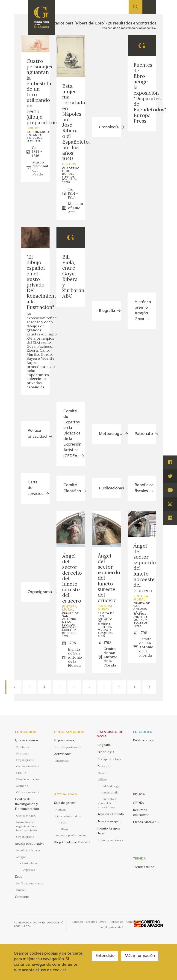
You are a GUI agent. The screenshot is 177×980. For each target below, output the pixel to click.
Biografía (104, 745)
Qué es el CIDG (26, 816)
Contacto (22, 897)
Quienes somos (27, 740)
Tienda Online (144, 867)
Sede (19, 877)
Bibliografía (111, 792)
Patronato (23, 753)
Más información (140, 956)
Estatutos (22, 747)
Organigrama (25, 760)
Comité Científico (27, 766)
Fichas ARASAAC (146, 822)
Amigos (21, 857)
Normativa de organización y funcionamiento (27, 826)
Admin (130, 922)
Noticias (61, 810)
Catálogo (104, 766)
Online (102, 773)
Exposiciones (64, 740)
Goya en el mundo (110, 814)
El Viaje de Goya (109, 759)
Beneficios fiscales (28, 850)
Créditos (91, 922)
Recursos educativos (141, 812)
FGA (64, 822)
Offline (102, 779)
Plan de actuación (28, 779)
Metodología (112, 786)
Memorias (62, 761)
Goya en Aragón (109, 821)
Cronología (105, 752)
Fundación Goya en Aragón (37, 923)
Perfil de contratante (30, 883)
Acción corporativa (30, 844)
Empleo (21, 890)
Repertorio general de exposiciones (108, 803)
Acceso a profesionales (71, 835)
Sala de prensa (65, 803)
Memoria (22, 786)
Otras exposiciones (68, 747)
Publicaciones (143, 740)
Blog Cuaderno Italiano (72, 842)
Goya (64, 829)
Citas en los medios (68, 816)
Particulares (30, 863)
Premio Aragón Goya (108, 831)
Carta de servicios (28, 792)
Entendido (105, 956)
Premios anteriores (110, 840)
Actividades (63, 754)
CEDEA (21, 773)
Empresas (28, 870)
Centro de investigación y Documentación (27, 804)
